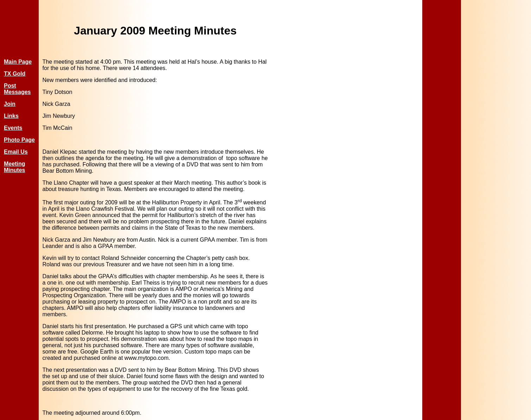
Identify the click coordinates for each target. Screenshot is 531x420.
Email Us (16, 152)
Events (13, 128)
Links (11, 116)
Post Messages (17, 89)
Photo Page (19, 140)
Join (10, 104)
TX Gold (15, 74)
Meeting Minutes (14, 167)
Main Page (18, 62)
